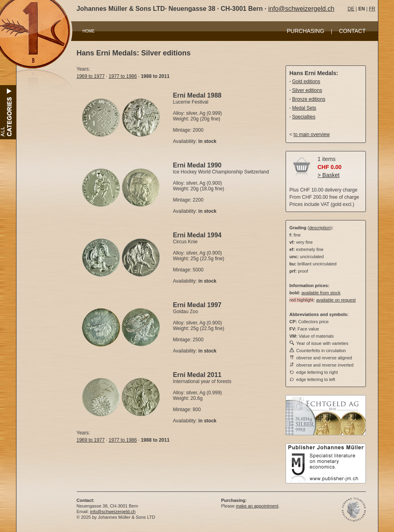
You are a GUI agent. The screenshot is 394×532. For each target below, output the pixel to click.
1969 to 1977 (91, 76)
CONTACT (352, 31)
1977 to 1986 (123, 76)
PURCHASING (305, 31)
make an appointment (257, 506)
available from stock (321, 293)
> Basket (329, 175)
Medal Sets (304, 108)
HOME (89, 31)
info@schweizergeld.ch (301, 9)
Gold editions (306, 82)
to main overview (312, 135)
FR (372, 9)
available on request (336, 300)
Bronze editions (309, 99)
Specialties (304, 117)
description (319, 228)
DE (351, 9)
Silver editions (307, 90)
